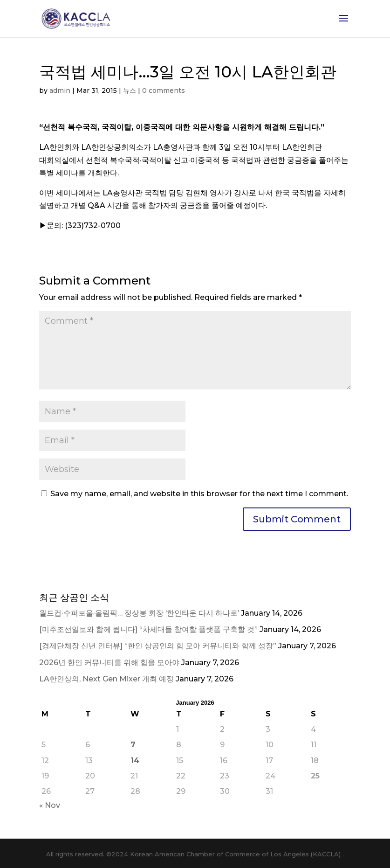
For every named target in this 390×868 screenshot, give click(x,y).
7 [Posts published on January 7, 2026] (133, 745)
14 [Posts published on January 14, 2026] (135, 760)
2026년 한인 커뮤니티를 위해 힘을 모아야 (109, 663)
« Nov (50, 805)
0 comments (164, 90)
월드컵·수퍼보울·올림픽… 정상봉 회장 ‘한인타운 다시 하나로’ (139, 613)
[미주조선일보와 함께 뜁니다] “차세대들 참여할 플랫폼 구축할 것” (148, 629)
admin (60, 90)
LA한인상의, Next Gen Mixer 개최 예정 (106, 679)
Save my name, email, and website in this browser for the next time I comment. (199, 494)
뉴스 (130, 90)
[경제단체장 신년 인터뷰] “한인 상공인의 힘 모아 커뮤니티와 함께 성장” (158, 646)
